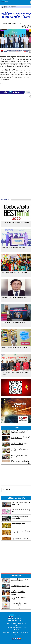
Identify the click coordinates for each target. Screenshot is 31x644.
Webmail (16, 630)
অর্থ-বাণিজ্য (12, 7)
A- (25, 26)
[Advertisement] (15, 150)
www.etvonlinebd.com (15, 619)
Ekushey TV (7, 490)
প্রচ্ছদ (4, 7)
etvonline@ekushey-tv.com (18, 628)
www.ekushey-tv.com (15, 621)
